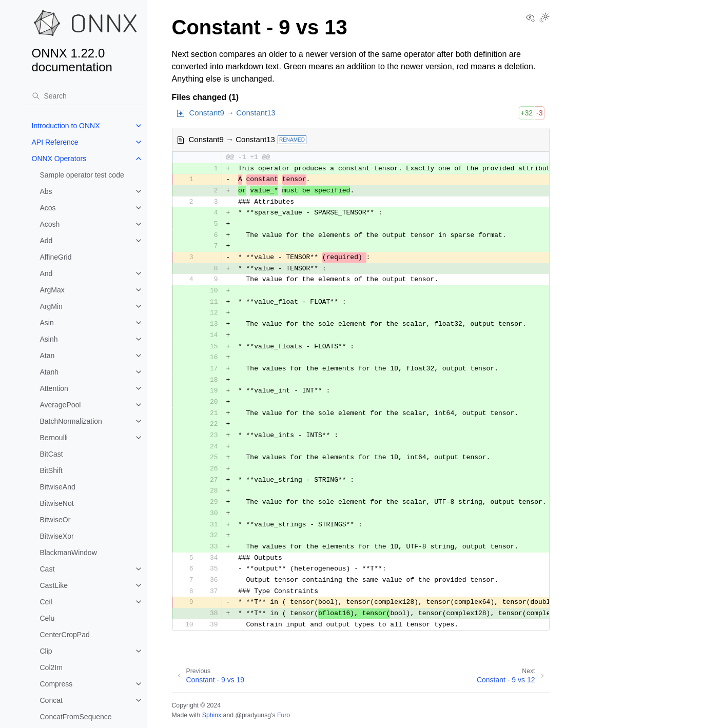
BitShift (51, 470)
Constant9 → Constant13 (232, 113)
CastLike (54, 585)
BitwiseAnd (58, 487)
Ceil (46, 602)
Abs (46, 191)
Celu (47, 618)
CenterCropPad (65, 635)
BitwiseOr (55, 520)
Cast (47, 569)
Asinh (49, 339)
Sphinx (212, 715)
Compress (56, 684)
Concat (51, 700)
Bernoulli (54, 438)
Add (46, 241)
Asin (47, 323)
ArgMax (52, 290)
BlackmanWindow (69, 553)
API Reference (55, 142)
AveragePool (61, 405)
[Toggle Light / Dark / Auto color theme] (544, 18)
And (46, 273)
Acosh (50, 224)
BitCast (52, 454)
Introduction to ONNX (66, 126)
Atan (47, 356)
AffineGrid (56, 257)
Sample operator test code (82, 175)
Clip (46, 651)
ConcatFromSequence (76, 717)
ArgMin (51, 306)
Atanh (50, 372)
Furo (284, 715)
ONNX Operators (59, 159)
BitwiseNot (57, 503)
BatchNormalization (71, 421)
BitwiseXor (57, 536)
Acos (48, 208)
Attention (54, 388)
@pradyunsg (253, 715)
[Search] (85, 96)
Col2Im (51, 667)
